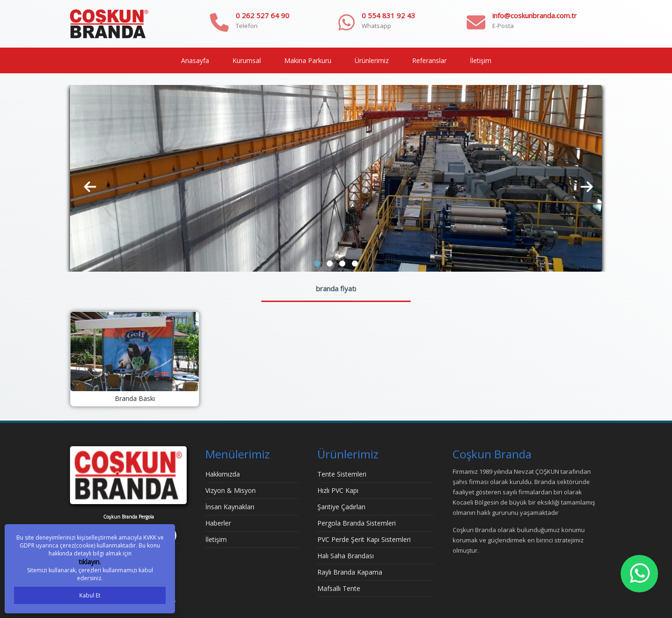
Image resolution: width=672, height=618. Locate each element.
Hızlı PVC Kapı (338, 490)
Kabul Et (90, 595)
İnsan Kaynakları (230, 507)
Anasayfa (195, 60)
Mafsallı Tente (339, 588)
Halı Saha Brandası (346, 556)
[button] (317, 263)
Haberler (218, 523)
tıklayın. (90, 562)
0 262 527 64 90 (262, 15)
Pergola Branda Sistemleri (357, 523)
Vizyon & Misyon (231, 490)
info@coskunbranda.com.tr (535, 15)
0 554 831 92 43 (388, 15)
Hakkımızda (223, 474)
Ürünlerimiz (372, 60)
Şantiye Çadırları (341, 507)
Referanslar (429, 60)
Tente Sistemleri (342, 474)
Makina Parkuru (308, 60)
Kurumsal (247, 60)
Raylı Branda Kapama (350, 572)
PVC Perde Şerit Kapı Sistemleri (364, 539)
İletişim (481, 60)
